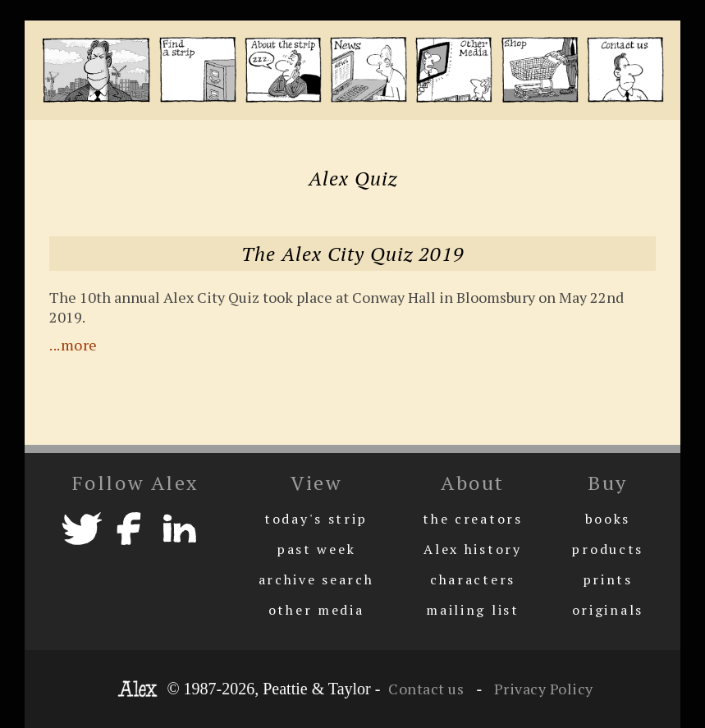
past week (316, 549)
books (608, 519)
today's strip (316, 519)
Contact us (426, 689)
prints (608, 579)
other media (316, 610)
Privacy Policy (542, 689)
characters (473, 579)
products (607, 549)
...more (73, 345)
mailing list (472, 610)
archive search (316, 579)
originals (608, 610)
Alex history (472, 549)
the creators (472, 519)
